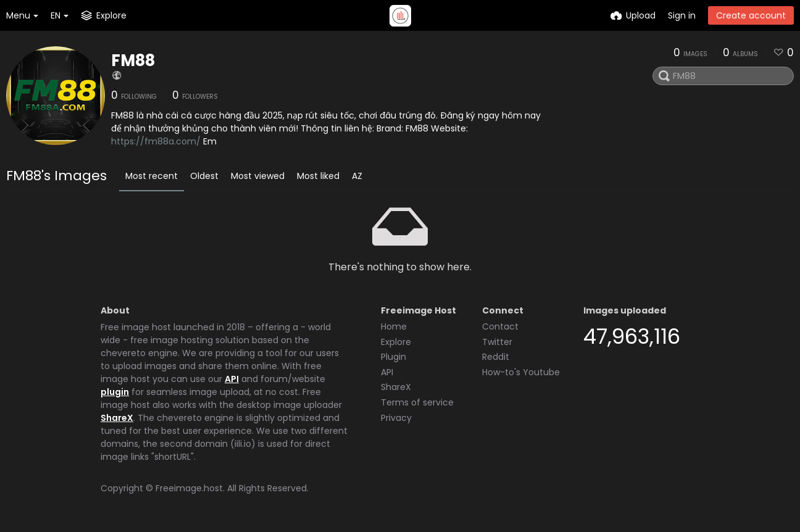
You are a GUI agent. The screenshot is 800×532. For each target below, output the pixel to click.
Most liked (318, 176)
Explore (396, 342)
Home (394, 326)
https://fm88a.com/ (156, 141)
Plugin (394, 357)
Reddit (496, 357)
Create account (751, 15)
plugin (115, 392)
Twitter (497, 342)
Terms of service (417, 402)
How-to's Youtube (521, 372)
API (232, 379)
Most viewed (258, 176)
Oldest (204, 176)
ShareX (117, 418)
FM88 (133, 60)
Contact (500, 326)
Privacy (396, 418)
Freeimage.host (189, 488)
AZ (357, 176)
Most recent (152, 176)
